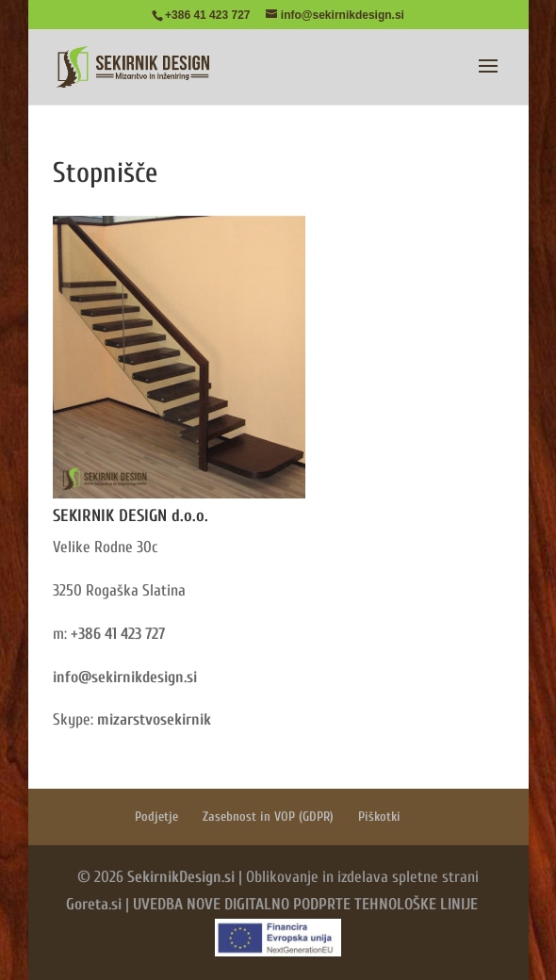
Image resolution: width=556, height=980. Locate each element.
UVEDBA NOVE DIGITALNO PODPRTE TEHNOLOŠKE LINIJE (305, 904)
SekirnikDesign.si (181, 877)
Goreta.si (94, 904)
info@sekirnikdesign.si (125, 677)
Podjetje (156, 817)
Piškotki (379, 817)
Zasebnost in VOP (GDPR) (268, 817)
